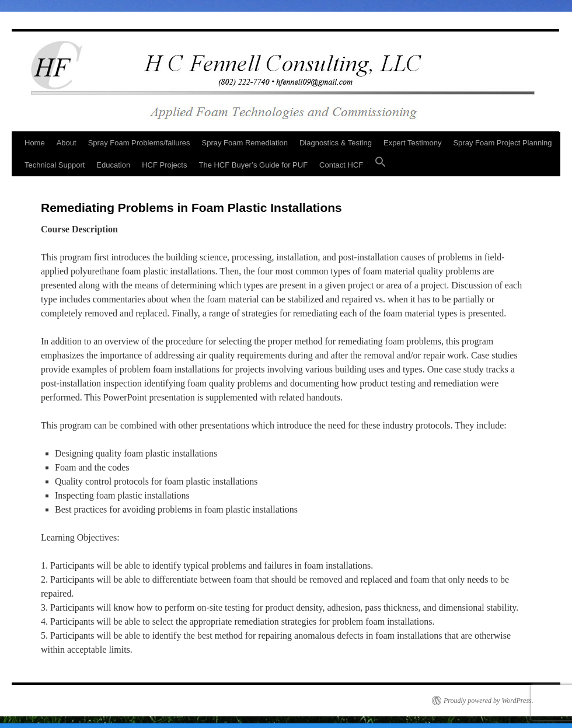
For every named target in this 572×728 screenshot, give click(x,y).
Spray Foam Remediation (245, 143)
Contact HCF (341, 165)
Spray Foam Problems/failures (139, 143)
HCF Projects (164, 165)
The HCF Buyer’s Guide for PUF (253, 165)
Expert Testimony (412, 143)
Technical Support (55, 165)
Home (35, 143)
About (67, 143)
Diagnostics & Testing (336, 143)
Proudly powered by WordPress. (489, 701)
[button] (381, 165)
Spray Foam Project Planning (502, 143)
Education (113, 165)
